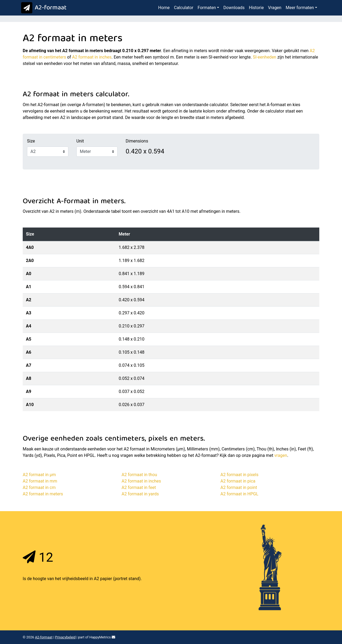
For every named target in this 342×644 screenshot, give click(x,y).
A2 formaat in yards (140, 494)
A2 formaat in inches (92, 57)
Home (164, 8)
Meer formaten (300, 8)
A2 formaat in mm (40, 481)
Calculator (184, 8)
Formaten (207, 8)
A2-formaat (43, 8)
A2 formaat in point (239, 487)
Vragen (275, 8)
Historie (256, 8)
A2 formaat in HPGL (239, 494)
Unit (80, 141)
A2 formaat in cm (39, 487)
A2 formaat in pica (238, 481)
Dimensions (137, 141)
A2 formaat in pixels (239, 475)
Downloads (234, 8)
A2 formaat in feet (139, 487)
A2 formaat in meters (43, 494)
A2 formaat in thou (139, 475)
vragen (281, 455)
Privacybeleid (65, 637)
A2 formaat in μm (39, 475)
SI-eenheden (265, 57)
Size (31, 141)
